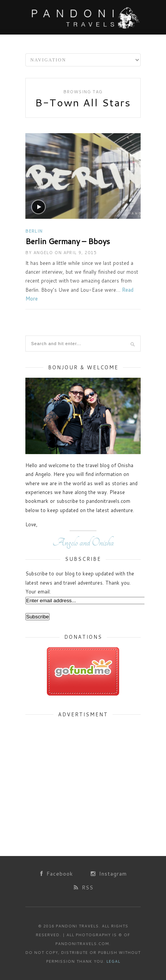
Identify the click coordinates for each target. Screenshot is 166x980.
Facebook (57, 874)
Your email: (38, 592)
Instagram (109, 874)
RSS (84, 887)
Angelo (43, 253)
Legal (113, 961)
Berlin (34, 231)
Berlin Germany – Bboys (68, 241)
